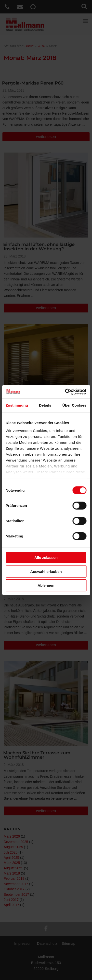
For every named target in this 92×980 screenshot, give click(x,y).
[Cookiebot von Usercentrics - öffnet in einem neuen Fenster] (66, 392)
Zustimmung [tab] (17, 405)
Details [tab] (45, 405)
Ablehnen (46, 585)
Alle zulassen (46, 558)
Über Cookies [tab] (74, 405)
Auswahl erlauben (46, 571)
